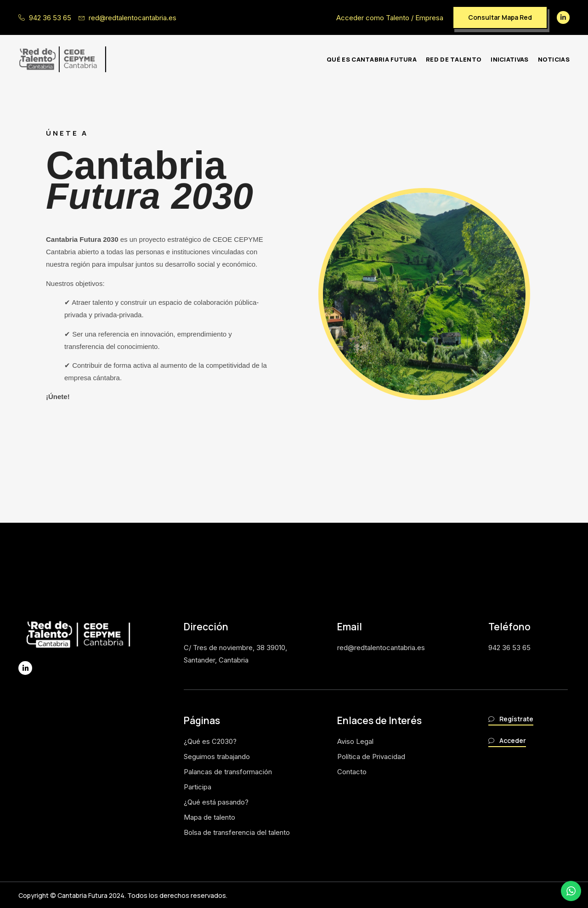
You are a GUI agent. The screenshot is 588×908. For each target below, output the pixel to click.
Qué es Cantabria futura (372, 59)
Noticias (554, 59)
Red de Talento (454, 59)
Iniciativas (509, 59)
